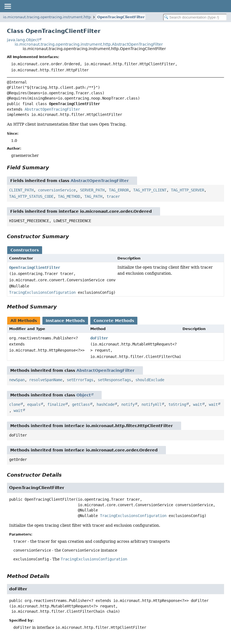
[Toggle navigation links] (7, 6)
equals (34, 404)
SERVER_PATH (92, 190)
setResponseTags (114, 380)
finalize (56, 404)
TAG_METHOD (69, 196)
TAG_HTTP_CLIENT (150, 190)
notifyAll (152, 404)
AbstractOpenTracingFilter (52, 109)
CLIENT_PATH (21, 190)
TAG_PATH (93, 196)
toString (177, 404)
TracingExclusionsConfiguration (42, 292)
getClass (81, 404)
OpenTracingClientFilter (121, 17)
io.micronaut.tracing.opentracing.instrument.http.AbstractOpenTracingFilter (89, 44)
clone (15, 404)
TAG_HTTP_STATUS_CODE (31, 196)
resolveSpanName (46, 380)
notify (128, 404)
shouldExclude (150, 380)
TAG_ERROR (119, 190)
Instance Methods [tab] (65, 321)
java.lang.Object (23, 40)
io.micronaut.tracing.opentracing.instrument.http (47, 17)
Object (84, 395)
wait (197, 404)
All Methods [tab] (24, 321)
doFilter (99, 338)
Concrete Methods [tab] (114, 321)
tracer (113, 196)
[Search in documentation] (195, 17)
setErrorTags (80, 380)
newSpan (17, 380)
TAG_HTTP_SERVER (188, 190)
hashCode (106, 404)
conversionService (57, 190)
